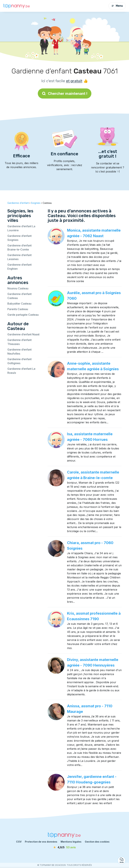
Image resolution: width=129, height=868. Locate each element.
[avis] (64, 847)
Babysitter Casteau (19, 304)
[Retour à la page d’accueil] (17, 6)
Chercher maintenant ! (65, 93)
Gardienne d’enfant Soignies (19, 238)
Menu (117, 6)
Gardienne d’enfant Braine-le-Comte (19, 247)
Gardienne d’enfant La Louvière (21, 228)
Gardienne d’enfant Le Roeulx (21, 371)
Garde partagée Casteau (23, 315)
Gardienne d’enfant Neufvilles (19, 352)
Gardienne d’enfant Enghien (19, 267)
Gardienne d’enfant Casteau (19, 296)
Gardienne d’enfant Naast (23, 334)
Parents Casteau (18, 309)
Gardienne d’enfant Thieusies (19, 342)
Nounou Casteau (18, 288)
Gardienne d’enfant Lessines (19, 257)
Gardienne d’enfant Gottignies (19, 361)
